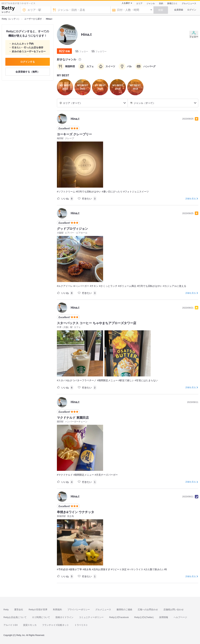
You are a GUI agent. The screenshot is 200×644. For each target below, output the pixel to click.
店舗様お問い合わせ (174, 610)
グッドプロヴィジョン (72, 229)
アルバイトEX (11, 625)
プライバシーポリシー (79, 610)
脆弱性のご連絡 (124, 610)
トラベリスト (81, 625)
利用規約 (57, 610)
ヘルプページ (180, 617)
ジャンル (151, 3)
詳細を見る (191, 199)
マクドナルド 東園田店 (73, 418)
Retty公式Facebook (119, 617)
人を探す (126, 3)
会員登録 (179, 10)
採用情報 (164, 617)
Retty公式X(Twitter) (144, 617)
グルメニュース (189, 3)
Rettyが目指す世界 (38, 610)
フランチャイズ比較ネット (56, 625)
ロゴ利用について (41, 617)
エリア (139, 3)
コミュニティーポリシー (91, 617)
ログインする (28, 62)
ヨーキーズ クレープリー (74, 134)
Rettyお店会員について (15, 617)
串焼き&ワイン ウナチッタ (76, 512)
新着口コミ (172, 3)
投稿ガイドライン (64, 617)
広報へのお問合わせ (148, 610)
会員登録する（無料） (28, 72)
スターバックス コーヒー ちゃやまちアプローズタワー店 (97, 323)
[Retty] (8, 9)
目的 (161, 3)
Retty (6, 610)
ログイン (192, 10)
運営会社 (19, 610)
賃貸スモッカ (30, 625)
